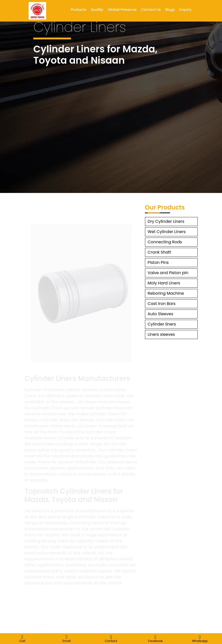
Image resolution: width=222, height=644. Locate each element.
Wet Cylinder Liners (167, 232)
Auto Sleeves (161, 314)
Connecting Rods (165, 242)
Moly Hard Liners (164, 283)
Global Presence (122, 10)
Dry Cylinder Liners (166, 221)
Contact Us (151, 10)
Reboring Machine (166, 293)
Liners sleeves (161, 334)
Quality (97, 10)
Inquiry (186, 10)
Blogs (170, 10)
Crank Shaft (159, 252)
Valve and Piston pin (168, 273)
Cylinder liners (162, 324)
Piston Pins (158, 262)
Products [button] (79, 10)
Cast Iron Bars (162, 304)
